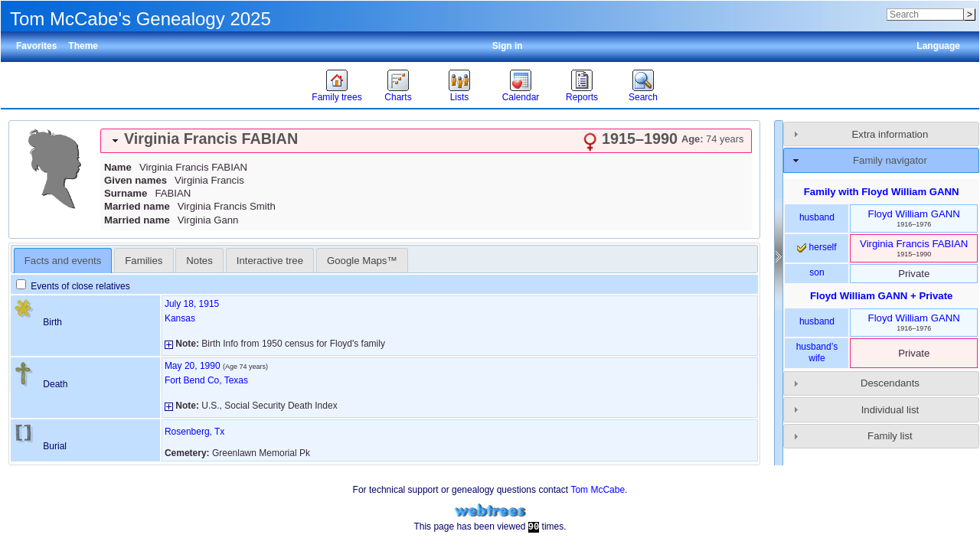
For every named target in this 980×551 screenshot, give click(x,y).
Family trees (336, 97)
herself (817, 247)
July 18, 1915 (192, 304)
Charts (398, 97)
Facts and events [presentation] (63, 261)
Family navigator (890, 160)
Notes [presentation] (199, 261)
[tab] (426, 141)
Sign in (508, 46)
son (817, 272)
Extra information (890, 134)
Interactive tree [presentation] (270, 261)
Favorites (36, 46)
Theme (83, 46)
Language (938, 46)
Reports (582, 97)
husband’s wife (817, 353)
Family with (882, 192)
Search (643, 97)
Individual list (890, 410)
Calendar (521, 97)
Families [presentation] (144, 261)
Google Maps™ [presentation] (362, 261)
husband (817, 217)
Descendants (890, 383)
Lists (460, 97)
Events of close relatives (73, 286)
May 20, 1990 (193, 366)
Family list (890, 436)
